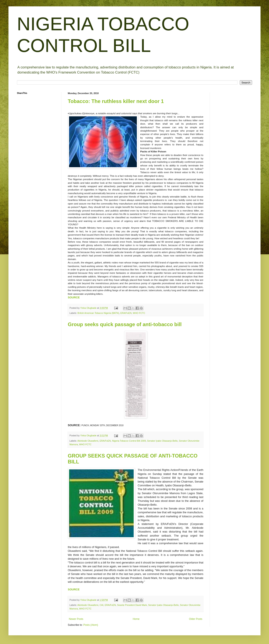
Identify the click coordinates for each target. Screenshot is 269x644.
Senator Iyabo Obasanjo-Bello (162, 441)
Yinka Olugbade (89, 308)
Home (136, 619)
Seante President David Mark (132, 605)
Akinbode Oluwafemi (88, 441)
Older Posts (196, 619)
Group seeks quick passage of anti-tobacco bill (125, 324)
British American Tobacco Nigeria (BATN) (98, 313)
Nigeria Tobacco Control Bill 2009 (129, 441)
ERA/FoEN (126, 313)
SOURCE (74, 297)
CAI (101, 605)
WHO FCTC (139, 313)
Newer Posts (76, 619)
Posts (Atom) (91, 625)
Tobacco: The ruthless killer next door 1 (116, 101)
